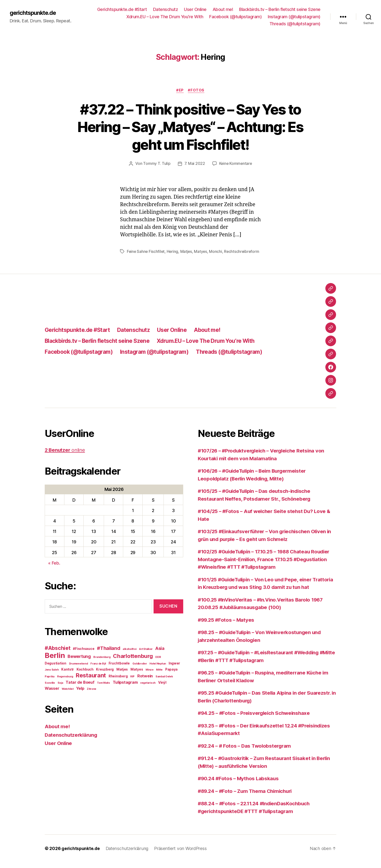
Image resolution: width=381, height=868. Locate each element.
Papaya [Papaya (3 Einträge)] (171, 675)
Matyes (202, 251)
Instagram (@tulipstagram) (294, 17)
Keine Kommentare (236, 164)
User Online (195, 9)
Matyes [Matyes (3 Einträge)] (137, 675)
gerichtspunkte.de (34, 13)
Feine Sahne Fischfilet (146, 251)
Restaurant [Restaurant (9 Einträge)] (91, 681)
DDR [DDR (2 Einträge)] (158, 663)
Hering (173, 251)
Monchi (217, 251)
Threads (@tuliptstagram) (295, 24)
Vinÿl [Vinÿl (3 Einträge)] (162, 688)
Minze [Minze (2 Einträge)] (150, 676)
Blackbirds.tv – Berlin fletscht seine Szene (280, 9)
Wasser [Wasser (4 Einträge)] (52, 694)
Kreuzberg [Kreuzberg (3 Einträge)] (105, 675)
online (66, 456)
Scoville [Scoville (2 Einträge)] (50, 689)
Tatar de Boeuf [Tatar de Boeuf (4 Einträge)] (80, 688)
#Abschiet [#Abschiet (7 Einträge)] (58, 654)
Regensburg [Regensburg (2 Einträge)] (65, 682)
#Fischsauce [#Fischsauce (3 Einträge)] (84, 655)
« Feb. (54, 569)
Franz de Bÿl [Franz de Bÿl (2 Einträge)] (98, 669)
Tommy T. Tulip (156, 164)
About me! (223, 9)
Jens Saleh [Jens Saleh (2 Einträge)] (52, 676)
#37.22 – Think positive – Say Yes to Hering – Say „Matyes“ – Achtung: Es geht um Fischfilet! (190, 127)
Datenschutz (166, 9)
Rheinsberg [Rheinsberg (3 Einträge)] (118, 682)
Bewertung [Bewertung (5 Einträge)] (79, 662)
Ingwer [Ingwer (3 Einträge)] (174, 669)
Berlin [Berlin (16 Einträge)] (55, 661)
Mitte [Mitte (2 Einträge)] (159, 676)
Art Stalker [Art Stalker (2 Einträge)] (146, 655)
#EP (180, 90)
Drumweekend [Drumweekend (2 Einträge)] (78, 669)
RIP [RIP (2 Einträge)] (132, 682)
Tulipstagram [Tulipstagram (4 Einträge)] (125, 688)
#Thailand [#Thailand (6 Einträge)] (109, 654)
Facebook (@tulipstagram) (235, 17)
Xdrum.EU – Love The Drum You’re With (165, 17)
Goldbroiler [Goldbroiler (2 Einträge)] (140, 669)
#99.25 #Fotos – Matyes (227, 626)
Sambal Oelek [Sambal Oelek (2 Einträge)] (164, 682)
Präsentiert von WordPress (182, 854)
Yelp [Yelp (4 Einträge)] (80, 694)
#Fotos (197, 90)
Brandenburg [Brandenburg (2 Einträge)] (102, 663)
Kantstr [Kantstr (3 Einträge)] (68, 675)
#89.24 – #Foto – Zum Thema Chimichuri (247, 797)
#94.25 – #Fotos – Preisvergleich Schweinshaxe (256, 719)
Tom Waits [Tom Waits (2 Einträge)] (104, 689)
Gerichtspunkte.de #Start (122, 9)
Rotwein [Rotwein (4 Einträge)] (145, 682)
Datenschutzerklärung (72, 741)
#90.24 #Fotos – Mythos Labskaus (239, 784)
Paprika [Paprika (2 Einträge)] (50, 682)
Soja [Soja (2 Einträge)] (60, 689)
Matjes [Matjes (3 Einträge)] (122, 675)
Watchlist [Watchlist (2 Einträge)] (68, 695)
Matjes (187, 251)
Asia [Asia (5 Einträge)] (160, 654)
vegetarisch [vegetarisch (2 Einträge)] (148, 689)
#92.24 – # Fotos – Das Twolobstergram (246, 752)
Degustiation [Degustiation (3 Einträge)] (56, 669)
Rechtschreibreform (145, 257)
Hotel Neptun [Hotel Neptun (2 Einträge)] (158, 669)
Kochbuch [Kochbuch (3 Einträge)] (85, 675)
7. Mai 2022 (194, 164)
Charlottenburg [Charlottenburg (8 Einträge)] (133, 662)
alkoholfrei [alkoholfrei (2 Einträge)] (130, 655)
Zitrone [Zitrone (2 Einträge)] (91, 695)
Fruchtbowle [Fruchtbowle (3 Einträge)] (119, 669)
